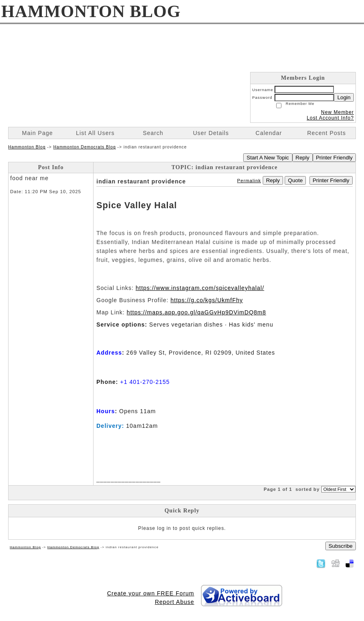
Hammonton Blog (27, 147)
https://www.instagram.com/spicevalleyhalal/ (200, 288)
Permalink (249, 181)
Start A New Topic (268, 158)
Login (344, 97)
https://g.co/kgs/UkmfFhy (207, 300)
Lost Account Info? (330, 118)
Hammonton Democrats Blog (85, 147)
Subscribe (341, 546)
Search (153, 133)
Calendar (269, 133)
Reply (303, 158)
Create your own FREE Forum (150, 593)
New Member (337, 112)
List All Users (95, 133)
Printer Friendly (334, 158)
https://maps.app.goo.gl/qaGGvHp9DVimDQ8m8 (197, 312)
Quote (295, 180)
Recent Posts (326, 133)
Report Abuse (175, 602)
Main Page (37, 133)
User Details (211, 133)
